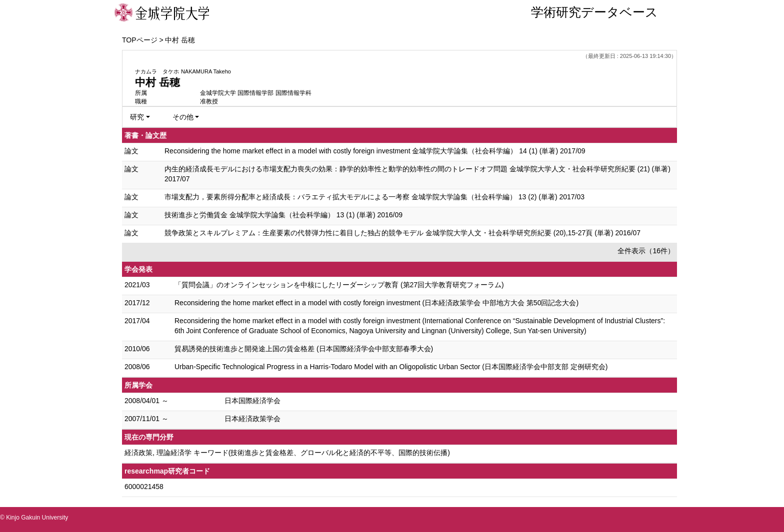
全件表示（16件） (646, 251)
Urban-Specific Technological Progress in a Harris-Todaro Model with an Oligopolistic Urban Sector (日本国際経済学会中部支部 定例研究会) (391, 367)
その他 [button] (183, 117)
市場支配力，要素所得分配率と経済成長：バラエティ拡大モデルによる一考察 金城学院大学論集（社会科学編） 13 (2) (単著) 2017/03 (374, 197)
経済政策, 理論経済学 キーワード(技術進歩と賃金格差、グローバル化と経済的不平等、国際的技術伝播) (287, 453)
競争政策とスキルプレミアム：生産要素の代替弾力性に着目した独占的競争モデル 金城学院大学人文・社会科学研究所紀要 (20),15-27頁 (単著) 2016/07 (402, 233)
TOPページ (140, 40)
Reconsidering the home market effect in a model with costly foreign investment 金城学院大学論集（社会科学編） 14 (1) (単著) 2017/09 (375, 151)
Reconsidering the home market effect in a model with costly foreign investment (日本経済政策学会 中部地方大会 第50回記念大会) (376, 303)
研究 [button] (137, 117)
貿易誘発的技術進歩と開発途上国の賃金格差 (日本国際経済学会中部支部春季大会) (304, 349)
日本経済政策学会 (252, 419)
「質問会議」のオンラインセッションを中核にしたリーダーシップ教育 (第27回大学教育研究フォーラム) (339, 285)
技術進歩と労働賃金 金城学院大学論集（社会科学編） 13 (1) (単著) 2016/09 (283, 215)
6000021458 (144, 487)
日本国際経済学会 (252, 401)
